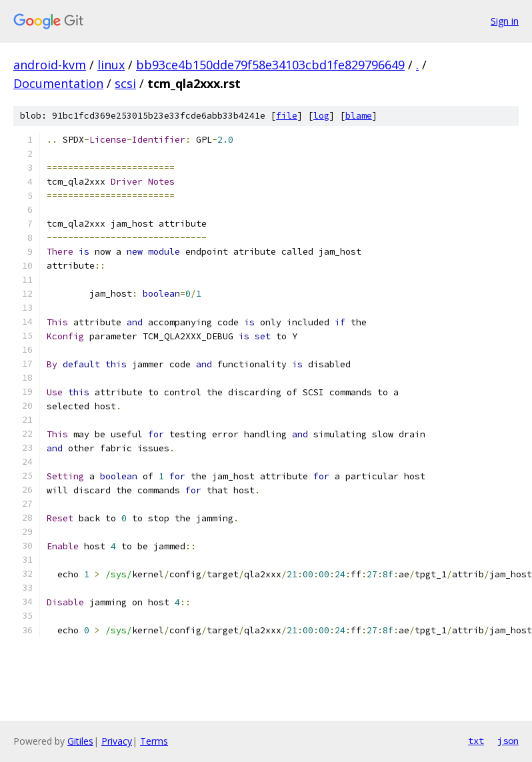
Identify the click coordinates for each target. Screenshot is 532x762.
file (287, 116)
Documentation (58, 83)
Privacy (117, 741)
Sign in (505, 21)
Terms (154, 741)
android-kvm (50, 65)
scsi (125, 83)
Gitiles (80, 741)
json (508, 741)
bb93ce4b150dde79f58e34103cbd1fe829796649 (270, 65)
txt (476, 741)
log (321, 116)
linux (111, 65)
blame (359, 116)
